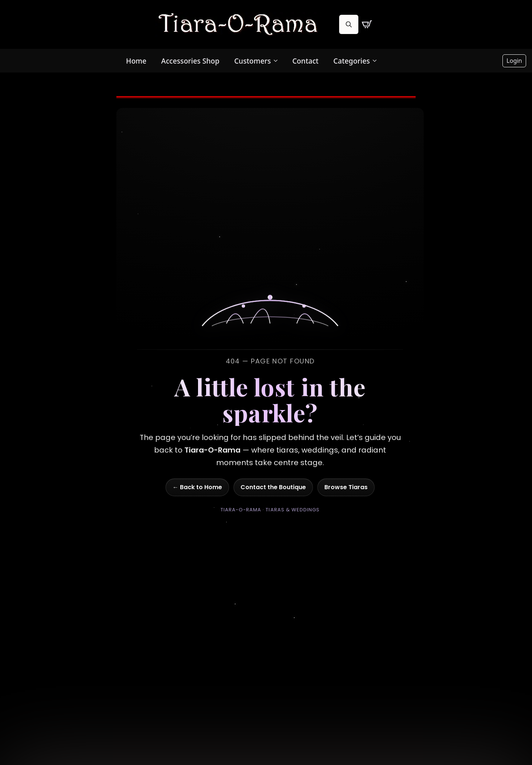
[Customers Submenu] (278, 61)
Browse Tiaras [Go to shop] (346, 487)
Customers (253, 61)
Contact (305, 61)
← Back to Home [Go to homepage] (197, 487)
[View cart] (367, 24)
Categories (352, 61)
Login (514, 61)
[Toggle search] (349, 24)
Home (136, 61)
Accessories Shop (190, 61)
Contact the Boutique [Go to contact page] (273, 487)
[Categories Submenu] (377, 61)
